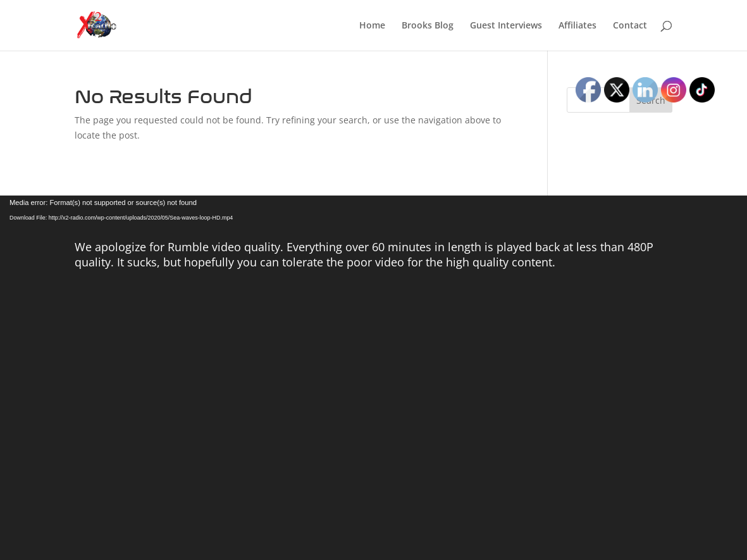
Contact (630, 26)
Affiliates (577, 26)
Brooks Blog (428, 26)
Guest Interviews (506, 26)
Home (372, 26)
